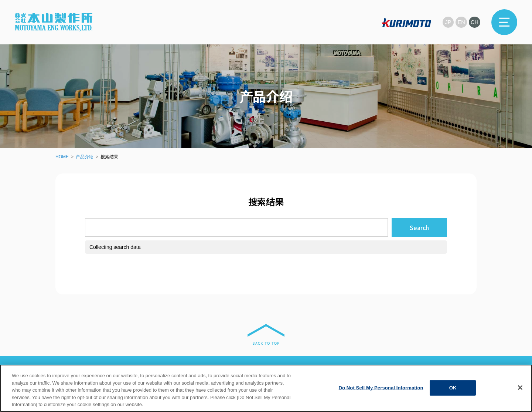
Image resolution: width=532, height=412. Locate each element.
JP (447, 22)
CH (474, 22)
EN (461, 22)
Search (419, 227)
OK (453, 388)
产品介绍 (85, 157)
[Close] (520, 388)
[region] (266, 388)
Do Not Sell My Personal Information (381, 388)
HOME (62, 157)
